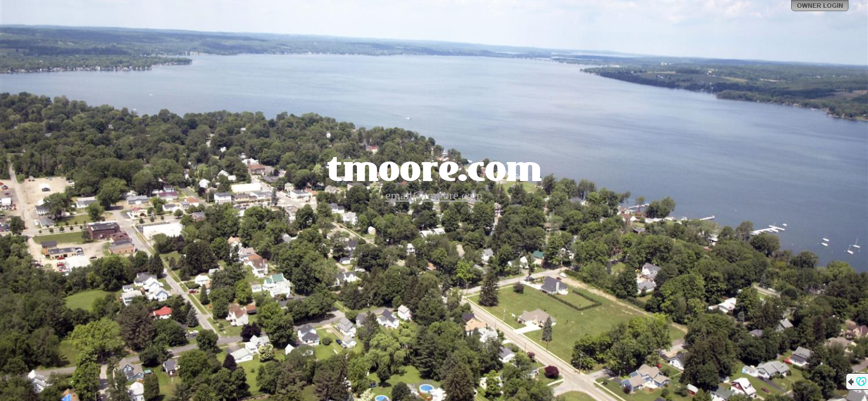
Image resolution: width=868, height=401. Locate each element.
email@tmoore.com (434, 195)
